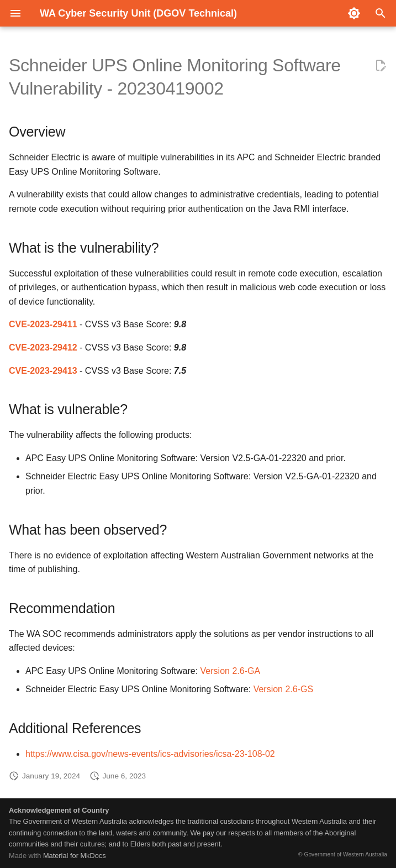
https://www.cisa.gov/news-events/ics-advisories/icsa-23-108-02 (150, 754)
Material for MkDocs (75, 856)
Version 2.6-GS (284, 689)
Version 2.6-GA (231, 671)
